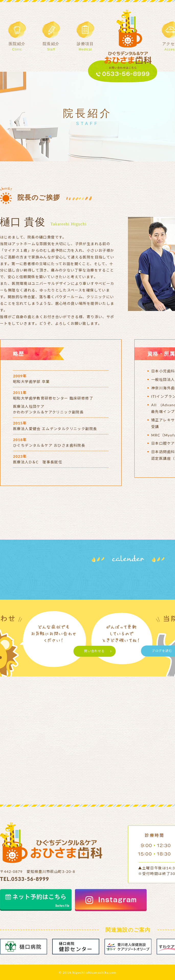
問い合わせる (94, 651)
